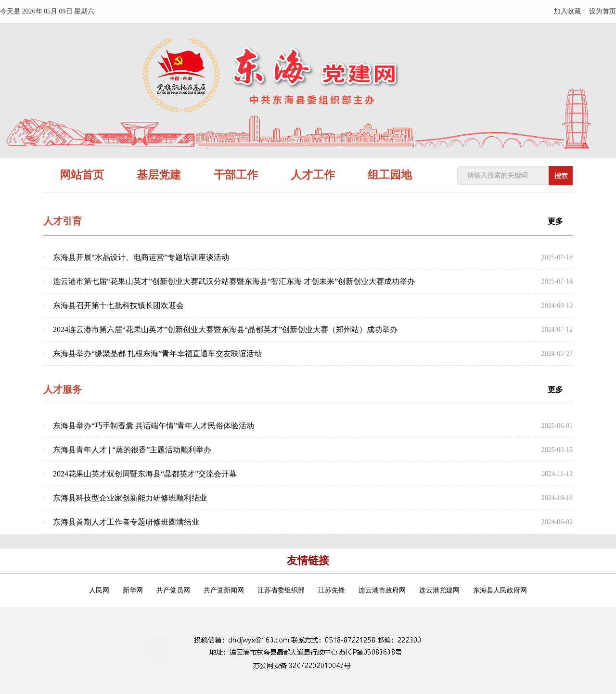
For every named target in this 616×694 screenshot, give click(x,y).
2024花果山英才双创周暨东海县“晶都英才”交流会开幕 (145, 474)
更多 (555, 221)
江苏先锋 (332, 590)
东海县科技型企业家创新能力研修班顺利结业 (130, 498)
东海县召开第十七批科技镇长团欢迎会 (118, 305)
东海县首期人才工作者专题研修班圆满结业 (126, 522)
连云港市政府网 (382, 590)
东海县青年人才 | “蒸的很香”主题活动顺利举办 (132, 450)
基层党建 (159, 175)
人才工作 (313, 175)
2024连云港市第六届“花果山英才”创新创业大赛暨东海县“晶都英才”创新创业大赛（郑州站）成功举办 (225, 329)
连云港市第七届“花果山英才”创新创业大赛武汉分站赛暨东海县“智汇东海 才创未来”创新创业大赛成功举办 (234, 281)
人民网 (99, 590)
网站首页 (82, 175)
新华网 (133, 590)
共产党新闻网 (224, 590)
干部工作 (236, 175)
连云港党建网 (439, 590)
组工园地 (390, 175)
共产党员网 (173, 590)
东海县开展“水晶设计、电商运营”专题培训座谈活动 (141, 257)
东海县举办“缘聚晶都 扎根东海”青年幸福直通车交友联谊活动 (157, 353)
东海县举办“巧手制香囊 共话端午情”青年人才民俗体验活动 (154, 426)
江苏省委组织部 (281, 590)
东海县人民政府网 (500, 590)
